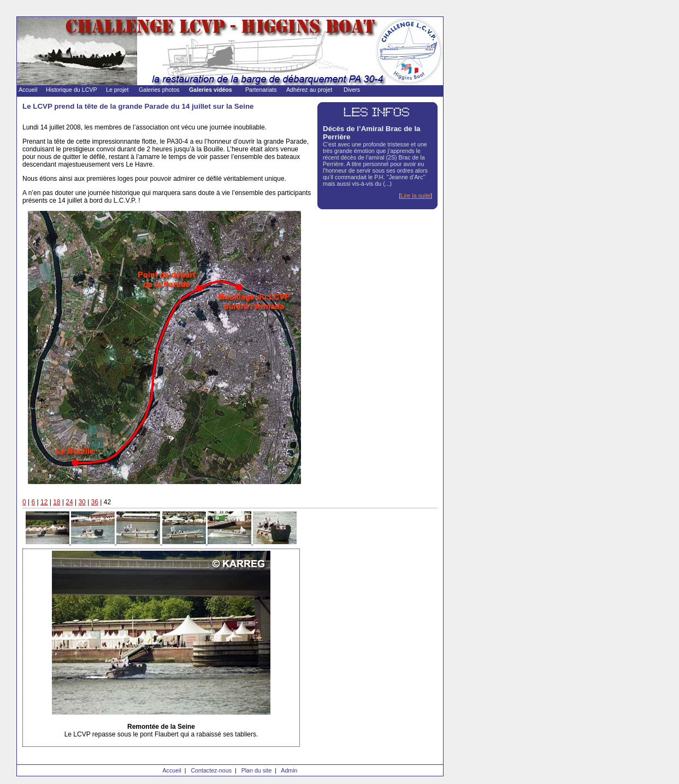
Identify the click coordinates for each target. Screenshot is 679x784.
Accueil (172, 770)
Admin (289, 770)
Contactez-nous (211, 770)
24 (69, 502)
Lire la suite (416, 196)
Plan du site (257, 770)
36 (95, 502)
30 (82, 502)
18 (57, 502)
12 (44, 502)
